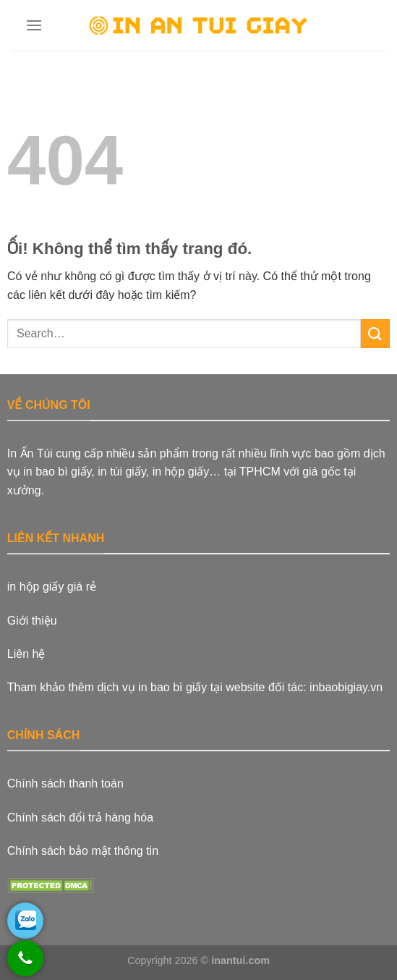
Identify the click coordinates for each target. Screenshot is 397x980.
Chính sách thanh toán (65, 783)
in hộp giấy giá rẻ (52, 587)
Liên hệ (26, 654)
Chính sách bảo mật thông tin (83, 851)
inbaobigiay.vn (346, 687)
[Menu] (34, 25)
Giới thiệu (32, 621)
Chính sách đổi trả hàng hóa (80, 818)
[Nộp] (375, 333)
